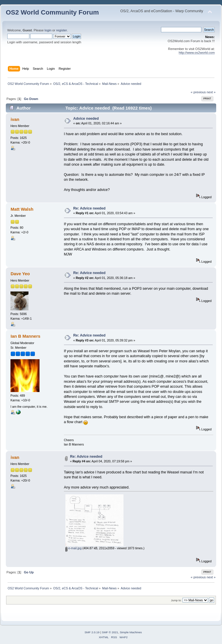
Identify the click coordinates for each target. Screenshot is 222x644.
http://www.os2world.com (197, 53)
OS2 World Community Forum (52, 12)
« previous (198, 92)
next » (211, 92)
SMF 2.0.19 (92, 632)
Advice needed (86, 119)
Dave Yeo (20, 274)
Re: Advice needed (89, 208)
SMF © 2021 (110, 632)
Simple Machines (131, 632)
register (61, 30)
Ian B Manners (25, 336)
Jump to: (176, 600)
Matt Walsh (22, 209)
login (48, 30)
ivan (15, 119)
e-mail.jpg (74, 548)
